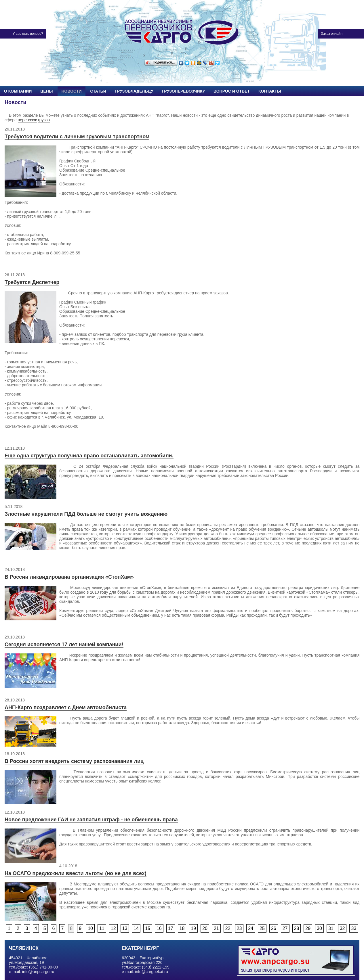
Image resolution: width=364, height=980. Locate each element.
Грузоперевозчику (183, 91)
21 (216, 928)
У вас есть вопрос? (28, 34)
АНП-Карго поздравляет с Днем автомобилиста (66, 707)
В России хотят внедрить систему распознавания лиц (74, 761)
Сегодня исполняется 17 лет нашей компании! (64, 645)
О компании (18, 91)
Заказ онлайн (332, 34)
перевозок (27, 120)
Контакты (270, 91)
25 (262, 928)
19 (193, 928)
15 (148, 928)
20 (205, 928)
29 (308, 928)
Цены (46, 91)
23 (239, 928)
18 (182, 928)
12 (113, 928)
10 (90, 928)
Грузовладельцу (134, 91)
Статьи (98, 91)
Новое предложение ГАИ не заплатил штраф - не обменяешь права (91, 820)
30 (319, 928)
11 (102, 928)
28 (297, 928)
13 (125, 928)
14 (136, 928)
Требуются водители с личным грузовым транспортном (77, 137)
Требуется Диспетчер (32, 282)
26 (274, 928)
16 (159, 928)
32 (342, 928)
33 (354, 928)
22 (228, 928)
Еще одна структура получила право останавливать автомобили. (89, 456)
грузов (44, 120)
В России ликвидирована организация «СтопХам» (69, 577)
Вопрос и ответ (232, 91)
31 (331, 928)
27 (285, 928)
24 (251, 928)
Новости (71, 91)
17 (171, 928)
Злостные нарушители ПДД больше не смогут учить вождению (86, 514)
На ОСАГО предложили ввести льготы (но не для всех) (76, 873)
